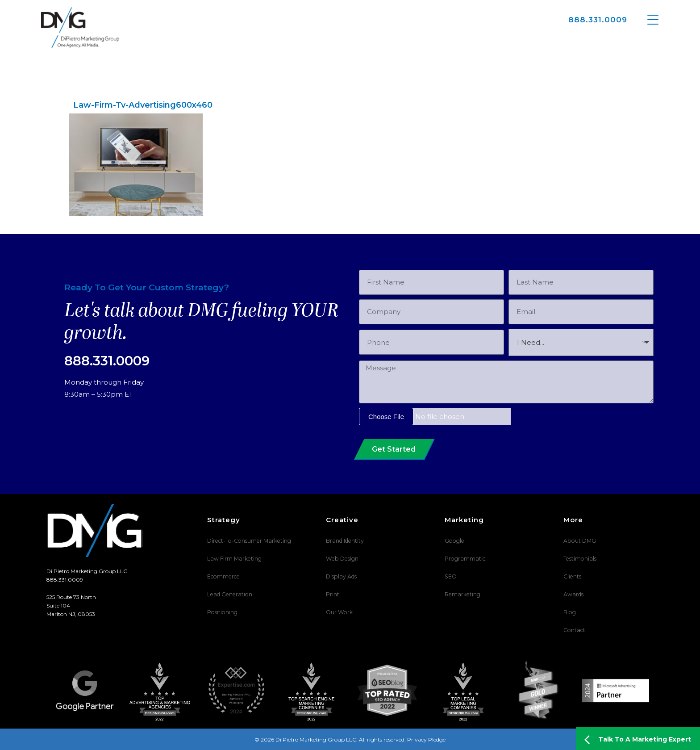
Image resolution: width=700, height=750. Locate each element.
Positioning (222, 612)
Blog (569, 612)
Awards (573, 594)
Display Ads (341, 576)
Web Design (341, 559)
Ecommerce (223, 576)
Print (333, 594)
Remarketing (462, 594)
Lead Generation (228, 594)
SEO (450, 576)
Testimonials (579, 559)
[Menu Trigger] (653, 19)
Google (454, 541)
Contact (574, 630)
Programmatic (464, 559)
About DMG (579, 541)
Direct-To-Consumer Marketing (248, 541)
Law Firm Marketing (234, 559)
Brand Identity (344, 541)
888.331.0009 (598, 20)
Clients (572, 576)
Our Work (339, 612)
